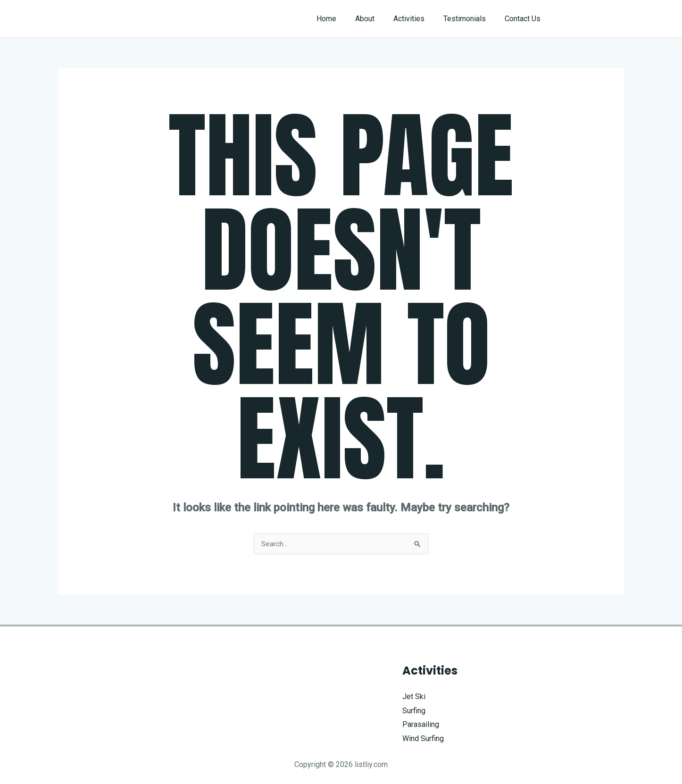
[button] (592, 19)
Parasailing (421, 725)
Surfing (414, 711)
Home (343, 19)
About (378, 19)
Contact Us (524, 19)
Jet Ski (414, 697)
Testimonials (470, 19)
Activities (418, 19)
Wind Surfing (423, 739)
